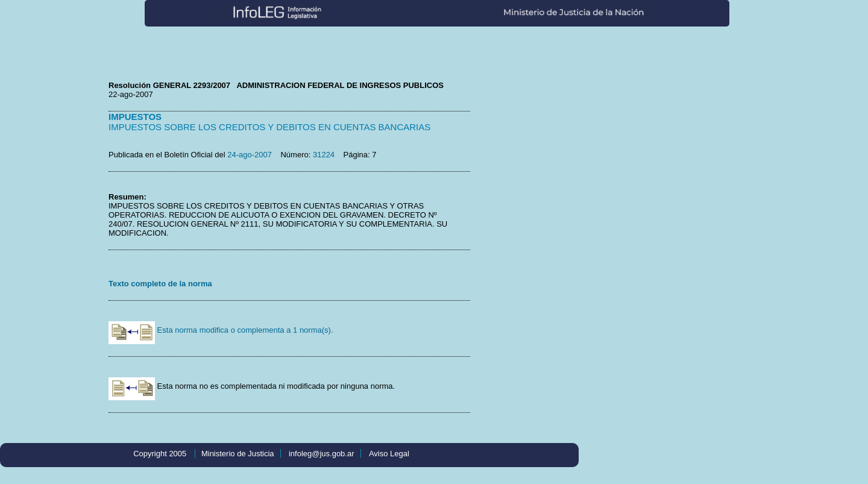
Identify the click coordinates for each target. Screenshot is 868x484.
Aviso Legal (389, 454)
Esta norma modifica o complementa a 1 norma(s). (221, 330)
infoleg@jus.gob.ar (322, 454)
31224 (324, 155)
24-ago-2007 (250, 155)
